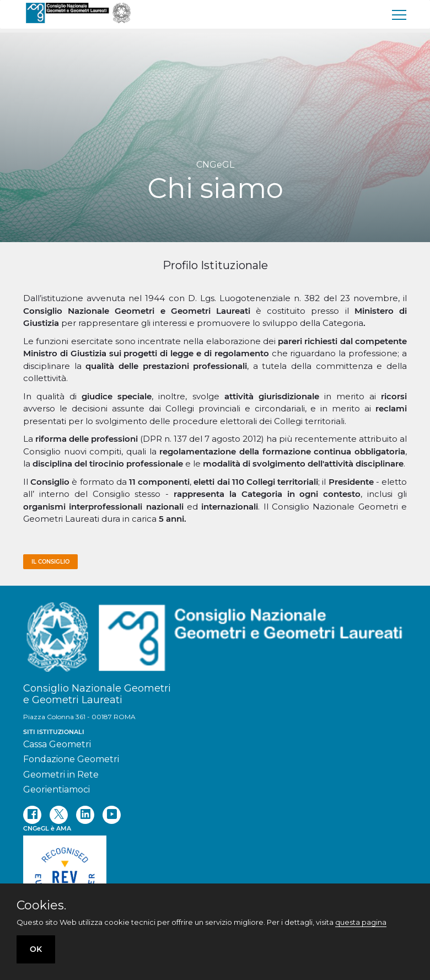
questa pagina (361, 922)
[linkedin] (85, 815)
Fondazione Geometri (71, 759)
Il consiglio (50, 562)
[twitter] (59, 815)
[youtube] (112, 815)
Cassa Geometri (57, 744)
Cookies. (41, 906)
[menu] (400, 14)
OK (36, 949)
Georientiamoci (57, 789)
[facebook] (32, 815)
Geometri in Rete (61, 775)
